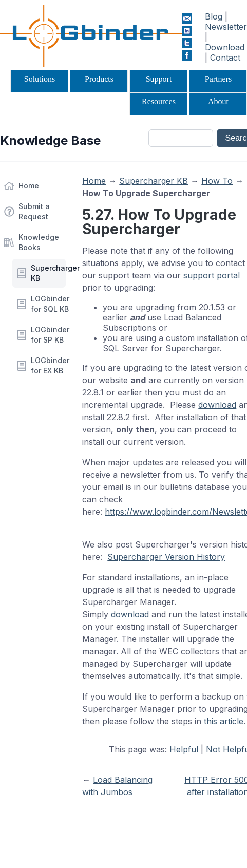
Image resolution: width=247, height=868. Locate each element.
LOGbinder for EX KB (48, 365)
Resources (159, 101)
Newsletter (226, 27)
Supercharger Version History (166, 557)
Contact (225, 58)
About (218, 101)
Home (29, 186)
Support (159, 79)
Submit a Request (34, 211)
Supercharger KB (48, 273)
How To (217, 181)
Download (225, 47)
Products (99, 79)
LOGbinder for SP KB (48, 335)
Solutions (40, 79)
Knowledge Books (39, 242)
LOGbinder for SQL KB (48, 304)
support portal (212, 275)
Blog (214, 16)
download (217, 405)
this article (224, 721)
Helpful (184, 749)
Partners (218, 79)
